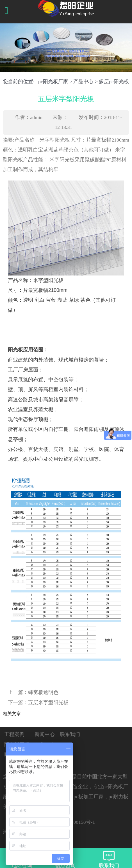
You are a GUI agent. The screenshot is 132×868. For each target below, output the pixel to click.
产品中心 (83, 81)
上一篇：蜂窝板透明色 (33, 692)
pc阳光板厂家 (53, 81)
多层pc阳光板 (114, 81)
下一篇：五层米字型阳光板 (38, 702)
